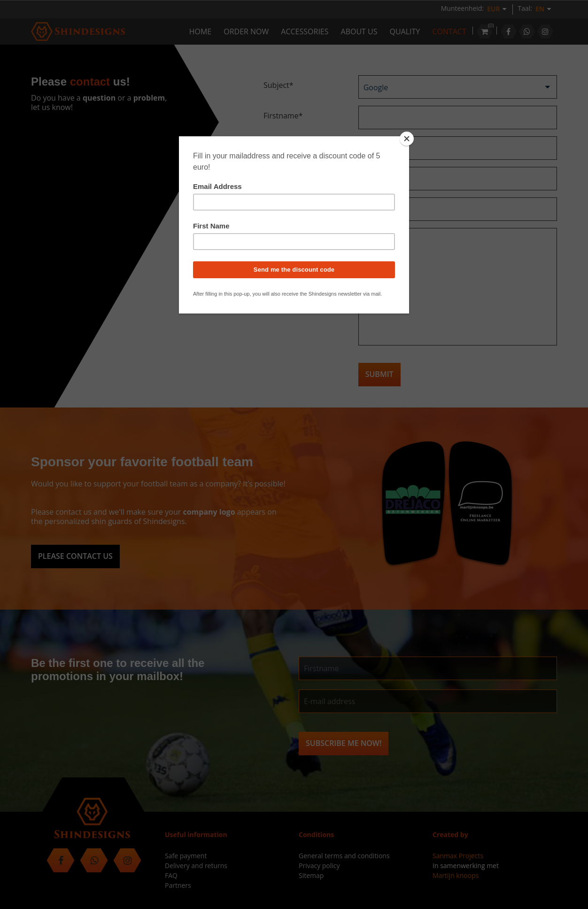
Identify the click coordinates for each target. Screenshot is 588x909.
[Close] (407, 139)
